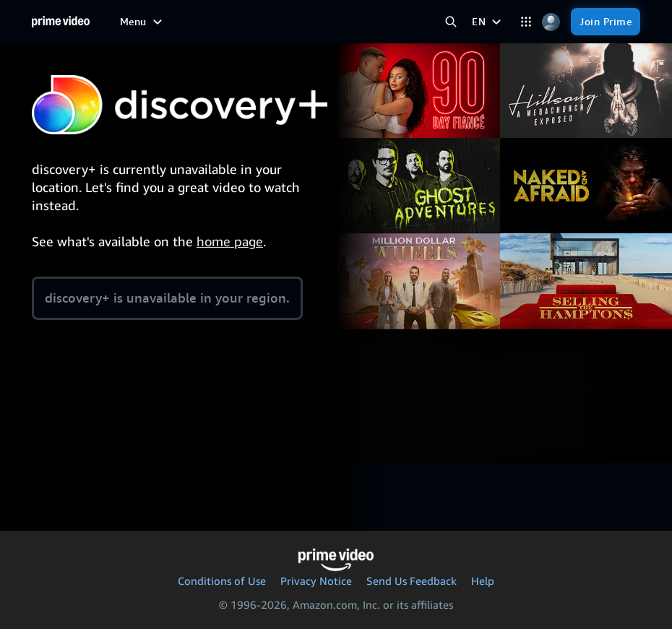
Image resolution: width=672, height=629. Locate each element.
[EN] (488, 22)
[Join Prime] (606, 22)
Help (483, 581)
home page (230, 241)
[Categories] (526, 22)
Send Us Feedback (412, 581)
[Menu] (143, 22)
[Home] (61, 22)
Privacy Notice (316, 581)
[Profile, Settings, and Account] (551, 22)
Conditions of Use (222, 581)
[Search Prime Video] (451, 22)
